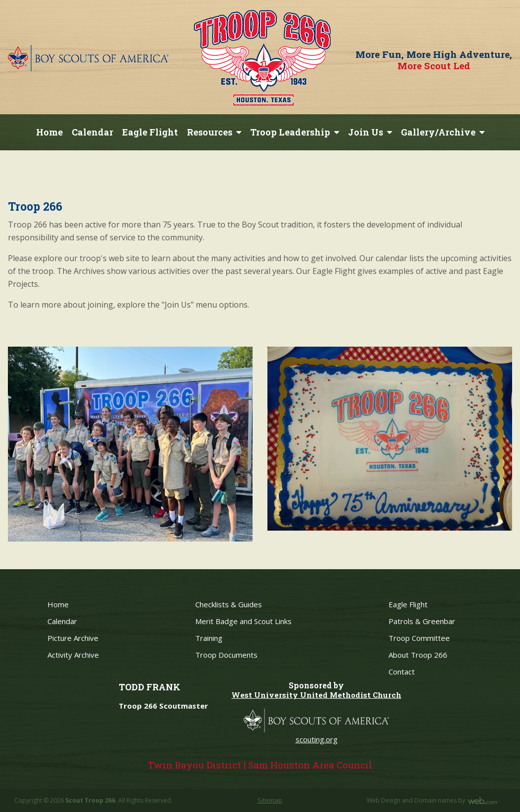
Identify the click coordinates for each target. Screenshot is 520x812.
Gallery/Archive (438, 132)
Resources (210, 132)
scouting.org (317, 739)
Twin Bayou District (195, 765)
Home (49, 132)
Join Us (366, 132)
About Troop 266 (418, 655)
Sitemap (270, 800)
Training (209, 638)
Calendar (92, 132)
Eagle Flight (150, 132)
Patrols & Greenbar (422, 621)
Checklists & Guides (229, 604)
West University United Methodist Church (316, 695)
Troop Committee (419, 638)
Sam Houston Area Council (310, 765)
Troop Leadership (290, 132)
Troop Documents (226, 655)
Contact (402, 672)
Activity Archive (73, 655)
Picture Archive (73, 638)
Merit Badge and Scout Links (243, 621)
